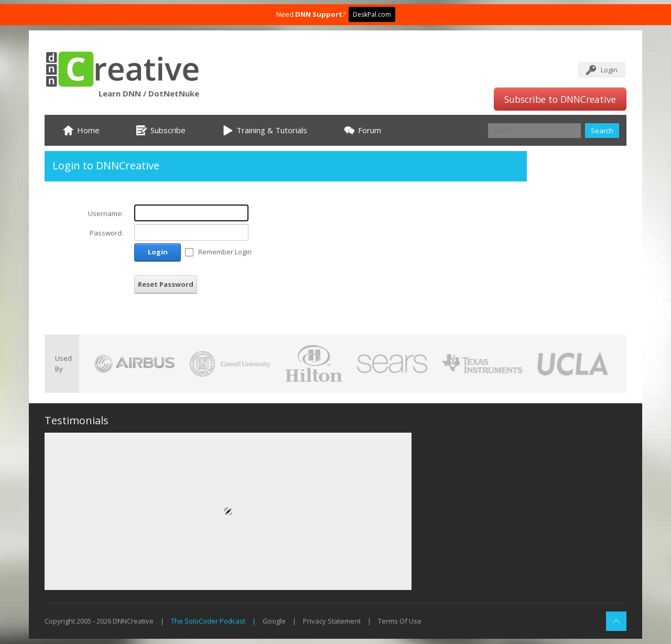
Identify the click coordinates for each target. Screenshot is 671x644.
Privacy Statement (332, 621)
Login (609, 70)
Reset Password (166, 284)
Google (274, 621)
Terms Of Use (400, 621)
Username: (106, 213)
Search (602, 131)
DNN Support (319, 14)
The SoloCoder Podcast (208, 621)
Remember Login (225, 252)
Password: (106, 233)
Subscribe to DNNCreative (560, 99)
